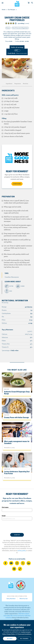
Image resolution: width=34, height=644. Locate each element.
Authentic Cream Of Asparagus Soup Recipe (17, 393)
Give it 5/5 (16, 23)
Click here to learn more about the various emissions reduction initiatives (17, 616)
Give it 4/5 (13, 23)
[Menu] (3, 3)
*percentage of (10, 350)
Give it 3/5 (11, 23)
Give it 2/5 (9, 23)
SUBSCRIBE (17, 184)
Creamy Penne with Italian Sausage (17, 417)
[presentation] (17, 527)
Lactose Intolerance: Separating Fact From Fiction (17, 472)
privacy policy (22, 551)
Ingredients (9, 84)
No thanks (24, 639)
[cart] (29, 3)
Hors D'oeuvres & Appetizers (20, 28)
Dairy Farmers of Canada (17, 4)
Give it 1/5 (6, 23)
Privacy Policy (11, 634)
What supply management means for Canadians (17, 442)
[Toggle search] (32, 3)
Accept (10, 639)
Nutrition (26, 84)
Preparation (18, 84)
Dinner (8, 28)
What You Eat (24, 599)
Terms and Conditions (25, 634)
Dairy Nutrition (11, 599)
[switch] (17, 52)
